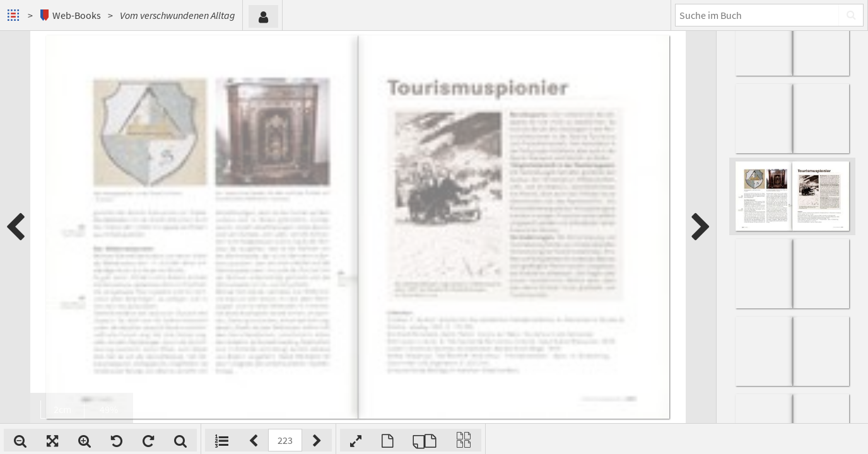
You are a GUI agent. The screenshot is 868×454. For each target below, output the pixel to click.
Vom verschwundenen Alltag (178, 15)
